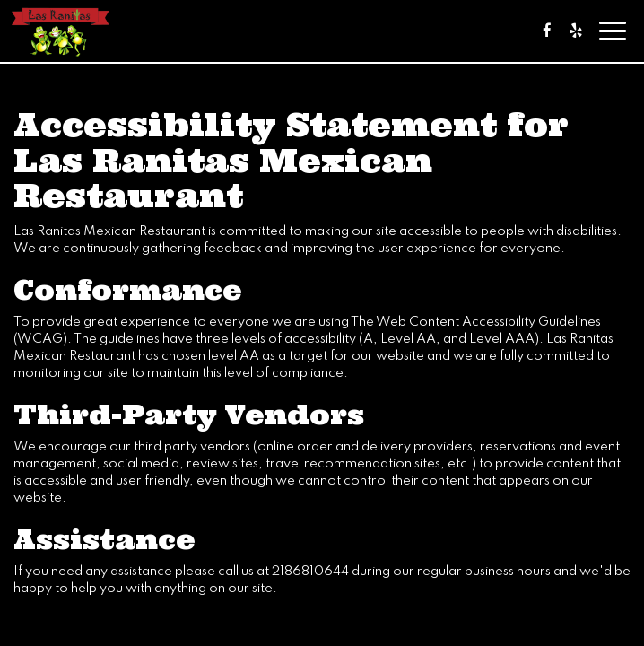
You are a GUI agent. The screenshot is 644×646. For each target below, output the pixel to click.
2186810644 (310, 572)
